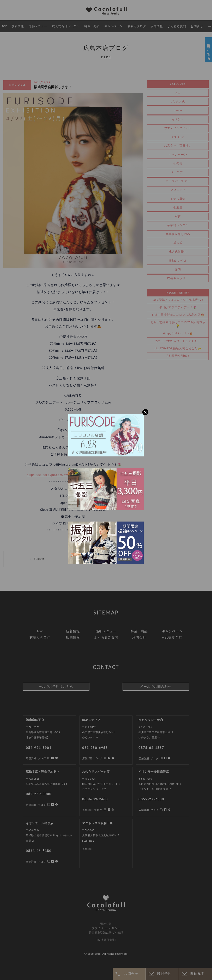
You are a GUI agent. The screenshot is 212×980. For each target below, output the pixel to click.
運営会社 (106, 924)
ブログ (42, 805)
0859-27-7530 (151, 799)
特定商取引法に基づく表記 (106, 933)
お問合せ (131, 974)
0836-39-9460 (95, 799)
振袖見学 (197, 974)
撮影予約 (164, 974)
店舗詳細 (31, 805)
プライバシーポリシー (106, 928)
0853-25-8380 (39, 851)
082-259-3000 (39, 794)
